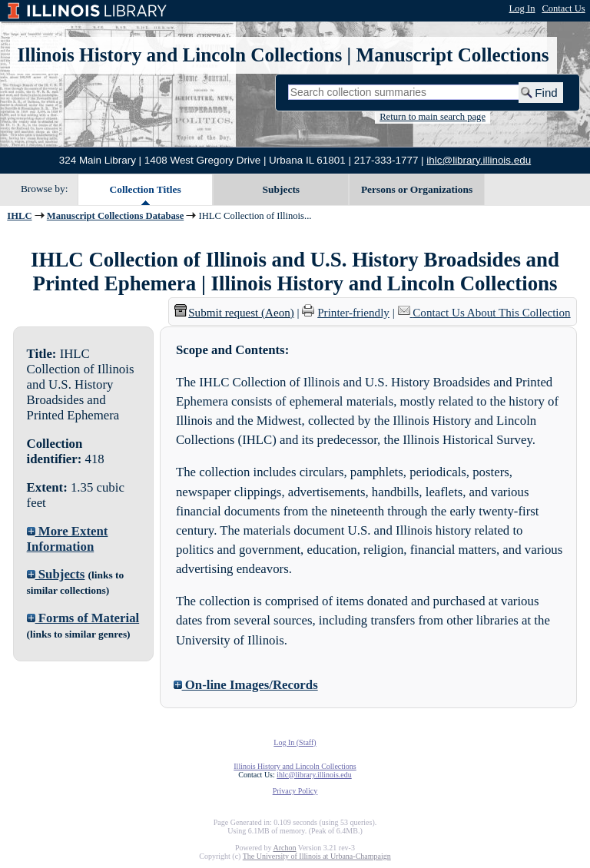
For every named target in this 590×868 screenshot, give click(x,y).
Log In (522, 8)
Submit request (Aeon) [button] (234, 313)
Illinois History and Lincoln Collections (180, 55)
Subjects (282, 189)
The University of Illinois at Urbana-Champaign (317, 856)
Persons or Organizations (417, 189)
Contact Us (563, 8)
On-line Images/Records (246, 685)
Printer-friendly (353, 313)
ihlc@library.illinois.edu (479, 160)
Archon (284, 848)
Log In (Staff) (295, 742)
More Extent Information (68, 539)
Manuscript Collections (452, 55)
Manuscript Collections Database (115, 216)
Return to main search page (433, 117)
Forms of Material (83, 618)
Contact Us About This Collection (491, 313)
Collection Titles (146, 189)
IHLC (19, 216)
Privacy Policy (295, 791)
